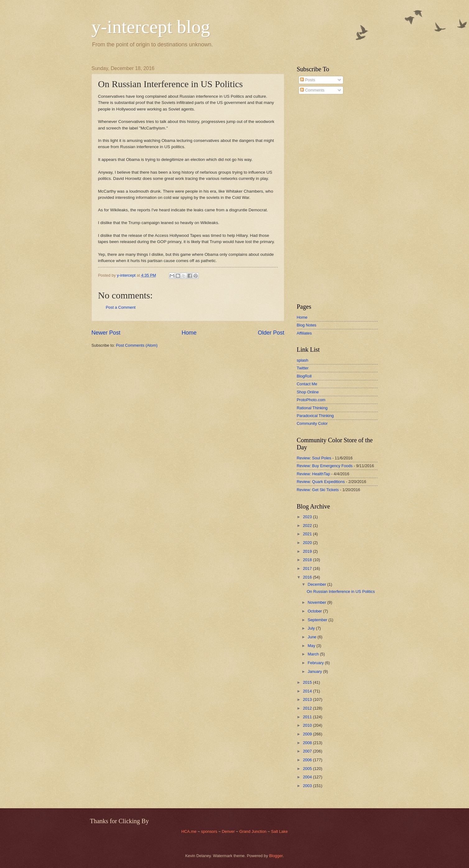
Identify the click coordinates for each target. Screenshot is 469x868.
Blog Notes (306, 325)
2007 (308, 751)
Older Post (271, 333)
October (315, 611)
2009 (308, 734)
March (314, 654)
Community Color (312, 423)
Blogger (276, 856)
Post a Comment (121, 307)
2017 (308, 568)
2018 (308, 560)
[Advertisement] (315, 199)
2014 (308, 691)
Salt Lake (279, 831)
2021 (308, 534)
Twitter (303, 368)
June (313, 637)
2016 (308, 577)
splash (302, 360)
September (318, 620)
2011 (308, 717)
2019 (308, 551)
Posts (308, 80)
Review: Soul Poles (314, 458)
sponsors (210, 831)
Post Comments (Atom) (137, 345)
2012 (308, 708)
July (312, 628)
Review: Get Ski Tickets (318, 490)
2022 (308, 525)
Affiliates (304, 333)
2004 (308, 777)
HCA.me (189, 831)
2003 (308, 786)
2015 (308, 682)
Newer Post (106, 333)
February (316, 663)
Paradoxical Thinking (315, 416)
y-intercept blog (151, 27)
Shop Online (308, 392)
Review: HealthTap (313, 474)
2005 (308, 769)
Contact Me (307, 384)
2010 (308, 725)
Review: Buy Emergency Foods (325, 466)
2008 (308, 743)
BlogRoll (304, 376)
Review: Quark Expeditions (321, 482)
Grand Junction (253, 831)
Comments (312, 90)
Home (189, 333)
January (315, 671)
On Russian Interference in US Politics (341, 591)
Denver (229, 831)
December (317, 584)
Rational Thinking (312, 408)
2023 (308, 517)
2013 (308, 699)
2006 (308, 760)
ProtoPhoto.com (311, 400)
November (317, 602)
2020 (308, 543)
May (312, 646)
